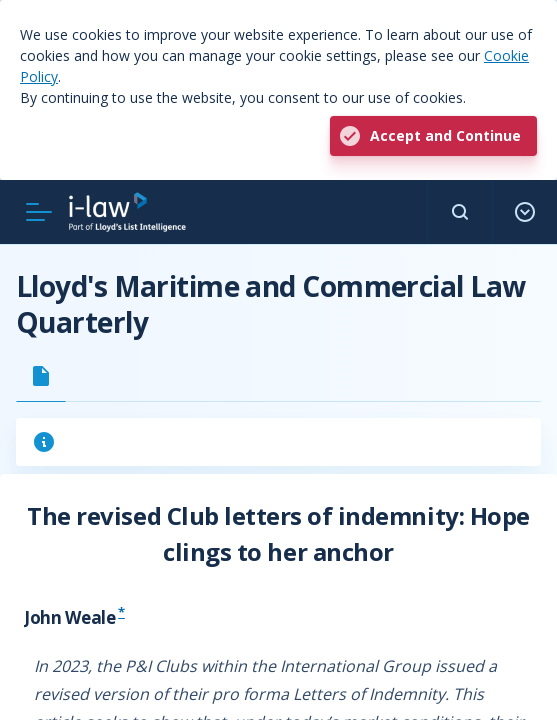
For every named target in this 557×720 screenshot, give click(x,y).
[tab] (41, 376)
